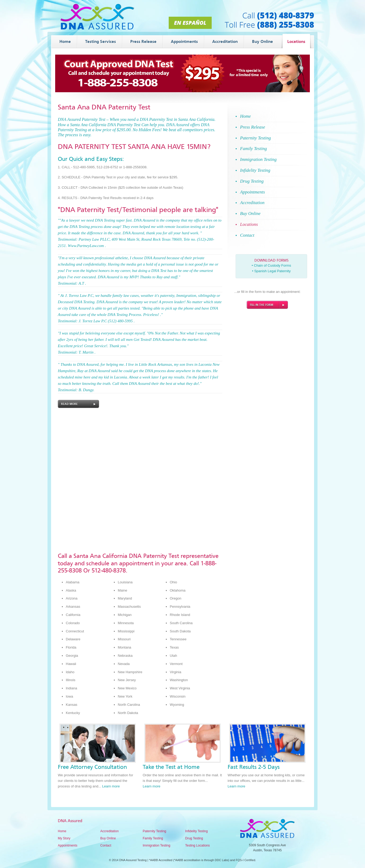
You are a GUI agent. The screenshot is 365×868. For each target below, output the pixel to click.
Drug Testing (194, 838)
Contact (106, 845)
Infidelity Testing (196, 831)
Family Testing (153, 838)
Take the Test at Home (171, 767)
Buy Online (108, 838)
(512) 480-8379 (286, 15)
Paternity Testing (155, 831)
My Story (64, 838)
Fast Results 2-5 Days (254, 767)
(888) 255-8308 (286, 25)
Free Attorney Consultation (92, 767)
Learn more (111, 786)
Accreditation (109, 831)
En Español (190, 23)
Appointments (68, 845)
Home (62, 831)
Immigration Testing (157, 845)
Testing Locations (197, 845)
